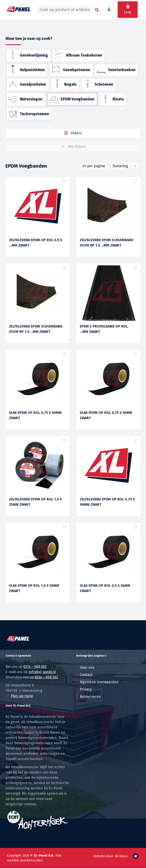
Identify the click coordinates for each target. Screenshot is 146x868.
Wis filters (73, 147)
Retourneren (90, 697)
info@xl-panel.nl (42, 672)
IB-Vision (121, 856)
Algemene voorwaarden (99, 682)
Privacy (86, 689)
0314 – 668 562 (35, 667)
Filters (73, 133)
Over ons (87, 667)
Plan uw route (22, 696)
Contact (86, 675)
